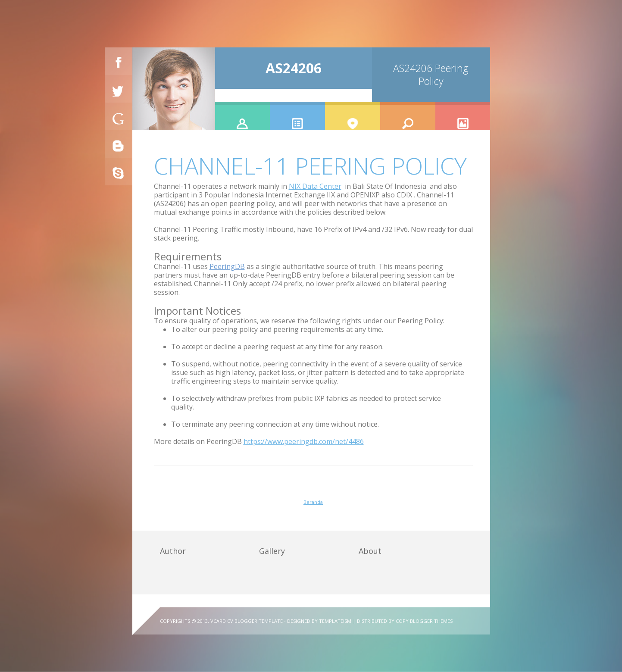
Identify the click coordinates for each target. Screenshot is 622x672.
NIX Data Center (315, 186)
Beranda (313, 502)
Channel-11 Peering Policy (310, 166)
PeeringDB (227, 266)
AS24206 (294, 68)
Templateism (335, 621)
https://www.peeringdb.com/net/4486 (304, 441)
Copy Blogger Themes (424, 621)
